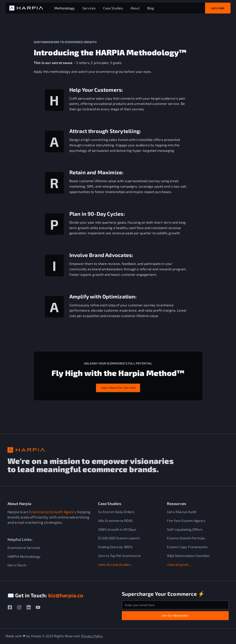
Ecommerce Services (24, 547)
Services (89, 8)
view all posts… (179, 564)
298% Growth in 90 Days (117, 529)
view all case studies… (116, 564)
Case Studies (113, 8)
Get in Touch (17, 565)
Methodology (65, 8)
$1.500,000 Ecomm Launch (119, 538)
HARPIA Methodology (24, 556)
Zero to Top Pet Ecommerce (119, 556)
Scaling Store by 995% (115, 547)
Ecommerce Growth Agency (52, 512)
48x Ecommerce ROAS (115, 520)
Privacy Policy (92, 636)
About (135, 8)
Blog (151, 8)
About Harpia (19, 503)
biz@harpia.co (66, 595)
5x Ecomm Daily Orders (116, 512)
